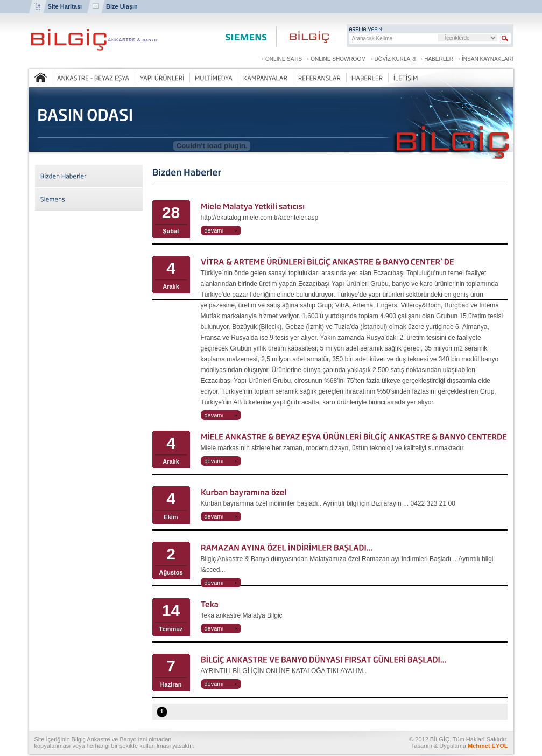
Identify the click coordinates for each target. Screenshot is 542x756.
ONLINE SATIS (284, 59)
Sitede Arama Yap (505, 38)
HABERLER (439, 59)
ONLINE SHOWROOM (338, 59)
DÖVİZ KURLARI (395, 59)
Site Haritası (65, 6)
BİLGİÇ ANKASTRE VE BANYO (94, 40)
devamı (214, 230)
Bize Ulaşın (122, 6)
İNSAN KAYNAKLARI (487, 59)
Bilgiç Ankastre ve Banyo (304, 37)
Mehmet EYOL (488, 746)
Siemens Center (245, 37)
